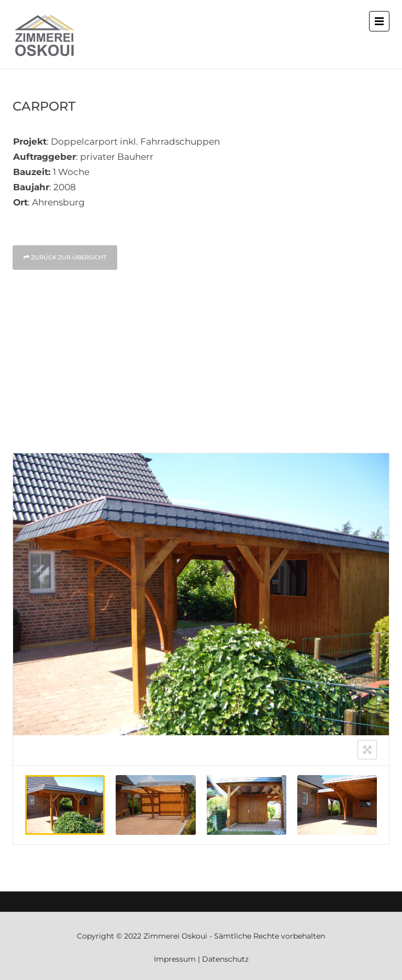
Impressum (175, 959)
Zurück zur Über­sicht (65, 257)
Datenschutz (225, 959)
